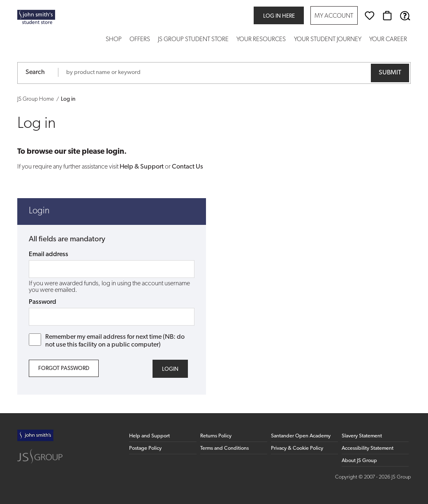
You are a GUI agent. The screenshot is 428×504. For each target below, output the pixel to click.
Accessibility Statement (368, 448)
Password (43, 302)
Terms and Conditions (224, 448)
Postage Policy (145, 448)
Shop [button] (114, 40)
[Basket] (387, 16)
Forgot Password (64, 369)
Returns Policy (216, 436)
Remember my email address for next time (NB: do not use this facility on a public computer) (107, 341)
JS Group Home (36, 99)
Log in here (279, 16)
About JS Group (359, 461)
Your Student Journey (328, 40)
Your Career (388, 40)
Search (35, 72)
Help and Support (149, 436)
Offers (140, 40)
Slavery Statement (362, 436)
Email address (49, 254)
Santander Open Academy (301, 436)
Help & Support (142, 167)
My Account (334, 16)
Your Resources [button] (261, 40)
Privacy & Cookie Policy (297, 448)
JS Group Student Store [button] (193, 40)
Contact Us (187, 167)
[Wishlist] (370, 16)
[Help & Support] (405, 16)
